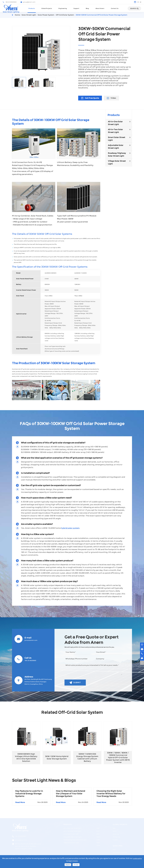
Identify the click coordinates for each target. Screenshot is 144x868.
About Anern (100, 10)
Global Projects (47, 10)
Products (32, 10)
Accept (76, 865)
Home (17, 15)
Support (76, 10)
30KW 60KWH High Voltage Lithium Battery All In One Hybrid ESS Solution (26, 758)
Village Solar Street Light (120, 162)
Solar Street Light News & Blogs (44, 780)
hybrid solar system (70, 528)
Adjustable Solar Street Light (120, 146)
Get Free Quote (90, 98)
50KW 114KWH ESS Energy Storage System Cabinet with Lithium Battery (87, 758)
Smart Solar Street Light (120, 139)
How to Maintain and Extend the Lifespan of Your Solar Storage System (70, 794)
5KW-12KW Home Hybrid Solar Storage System (57, 758)
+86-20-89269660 (10, 2)
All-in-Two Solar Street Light (120, 131)
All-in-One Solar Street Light (120, 123)
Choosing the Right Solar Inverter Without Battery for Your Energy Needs (111, 794)
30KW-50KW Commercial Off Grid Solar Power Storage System (101, 15)
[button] (98, 390)
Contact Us (115, 10)
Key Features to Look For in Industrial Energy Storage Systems (29, 794)
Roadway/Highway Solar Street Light (120, 154)
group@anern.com (28, 2)
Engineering (63, 10)
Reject (68, 865)
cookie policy (137, 858)
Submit (75, 683)
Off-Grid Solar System (65, 15)
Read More (31, 802)
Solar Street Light (29, 15)
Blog (87, 10)
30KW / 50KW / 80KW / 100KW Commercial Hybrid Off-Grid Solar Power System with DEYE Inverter (118, 758)
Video (111, 98)
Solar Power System (46, 15)
